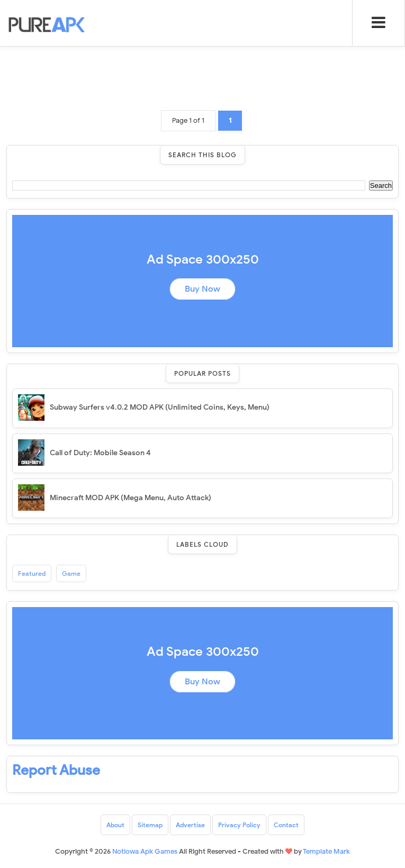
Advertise (190, 825)
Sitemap (150, 825)
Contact (286, 825)
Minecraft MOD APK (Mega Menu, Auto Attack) (130, 498)
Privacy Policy (239, 825)
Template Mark (326, 851)
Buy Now (202, 289)
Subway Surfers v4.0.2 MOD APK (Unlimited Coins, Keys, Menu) (160, 407)
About (115, 825)
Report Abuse (56, 770)
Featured (32, 573)
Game (71, 573)
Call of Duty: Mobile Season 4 (100, 453)
